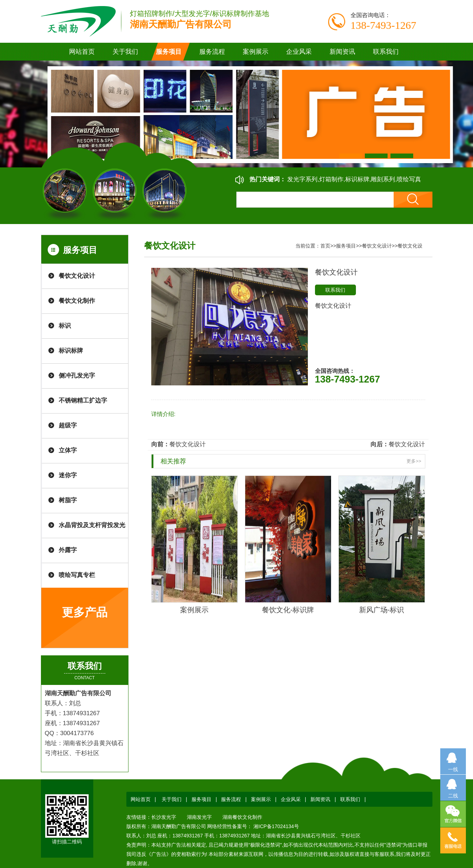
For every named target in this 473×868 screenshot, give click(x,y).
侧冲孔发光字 (77, 376)
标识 (65, 326)
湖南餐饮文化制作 (242, 817)
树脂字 (68, 500)
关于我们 (172, 799)
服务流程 (231, 799)
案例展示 (194, 610)
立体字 (68, 450)
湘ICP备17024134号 (275, 826)
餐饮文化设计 (77, 276)
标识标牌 (71, 351)
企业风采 (291, 799)
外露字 (68, 550)
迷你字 (68, 475)
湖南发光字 (199, 817)
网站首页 (82, 52)
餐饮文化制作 (77, 301)
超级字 (68, 425)
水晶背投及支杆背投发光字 (92, 530)
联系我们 (335, 290)
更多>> (414, 461)
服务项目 (346, 246)
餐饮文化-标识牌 (288, 610)
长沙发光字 (164, 817)
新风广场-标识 (382, 610)
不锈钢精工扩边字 (83, 401)
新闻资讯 (320, 799)
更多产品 (85, 612)
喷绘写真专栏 (77, 575)
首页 (325, 246)
